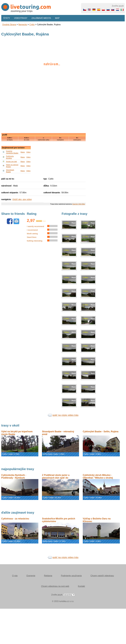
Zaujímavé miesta (41, 18)
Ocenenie (31, 576)
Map (57, 18)
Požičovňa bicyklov (10, 157)
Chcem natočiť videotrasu (102, 576)
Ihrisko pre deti (11, 162)
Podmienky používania (71, 576)
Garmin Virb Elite (79, 204)
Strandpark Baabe (10, 171)
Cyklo (32, 25)
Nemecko (23, 25)
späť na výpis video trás (65, 415)
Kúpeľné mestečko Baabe (12, 152)
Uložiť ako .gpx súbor (22, 199)
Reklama (48, 576)
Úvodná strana (9, 25)
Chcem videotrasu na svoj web (55, 586)
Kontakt (81, 586)
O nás (15, 576)
